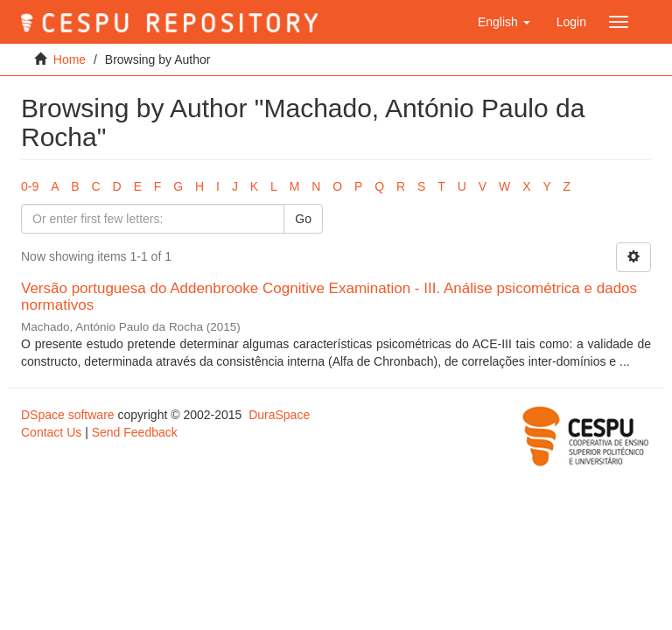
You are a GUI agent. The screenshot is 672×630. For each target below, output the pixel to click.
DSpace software (68, 415)
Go (303, 219)
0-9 (30, 186)
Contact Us (51, 432)
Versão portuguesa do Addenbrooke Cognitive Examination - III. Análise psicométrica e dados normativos (329, 297)
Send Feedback (135, 432)
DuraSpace (279, 415)
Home (70, 59)
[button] (504, 22)
